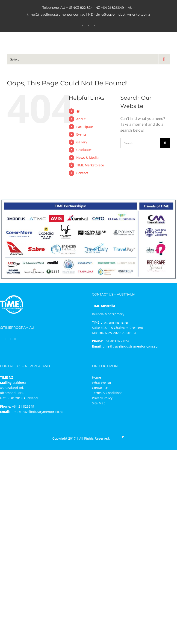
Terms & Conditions (107, 393)
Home (96, 377)
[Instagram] (10, 339)
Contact (82, 173)
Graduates (84, 150)
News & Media (87, 158)
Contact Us (100, 388)
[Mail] (15, 339)
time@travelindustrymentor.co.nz (37, 412)
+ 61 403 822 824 (79, 8)
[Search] (165, 143)
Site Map (99, 403)
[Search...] (140, 143)
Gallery (82, 142)
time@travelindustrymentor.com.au (130, 346)
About (81, 119)
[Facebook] (1, 339)
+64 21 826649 (112, 8)
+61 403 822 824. (117, 341)
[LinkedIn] (6, 339)
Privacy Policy (102, 398)
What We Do (101, 383)
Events (81, 134)
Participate (85, 127)
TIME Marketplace (90, 165)
